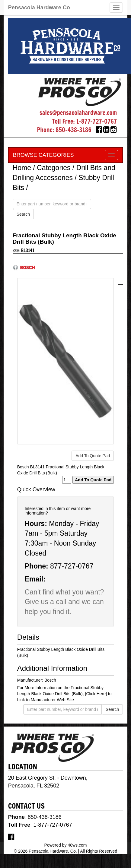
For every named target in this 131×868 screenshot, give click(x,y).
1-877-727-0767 (96, 121)
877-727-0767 (72, 566)
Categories (54, 168)
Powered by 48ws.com (66, 845)
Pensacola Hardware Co (39, 8)
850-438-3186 (73, 130)
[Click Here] (96, 694)
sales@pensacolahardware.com (78, 113)
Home (22, 168)
